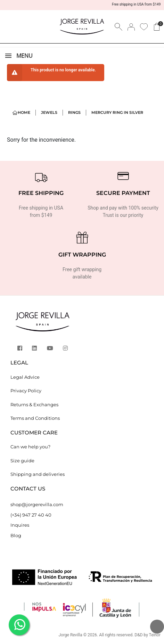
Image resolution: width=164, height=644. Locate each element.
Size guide (22, 461)
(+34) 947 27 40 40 (31, 515)
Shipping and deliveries (38, 474)
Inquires (20, 525)
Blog (16, 535)
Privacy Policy (26, 391)
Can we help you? (30, 447)
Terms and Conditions (35, 418)
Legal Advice (25, 377)
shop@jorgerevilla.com (37, 504)
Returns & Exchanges (34, 405)
